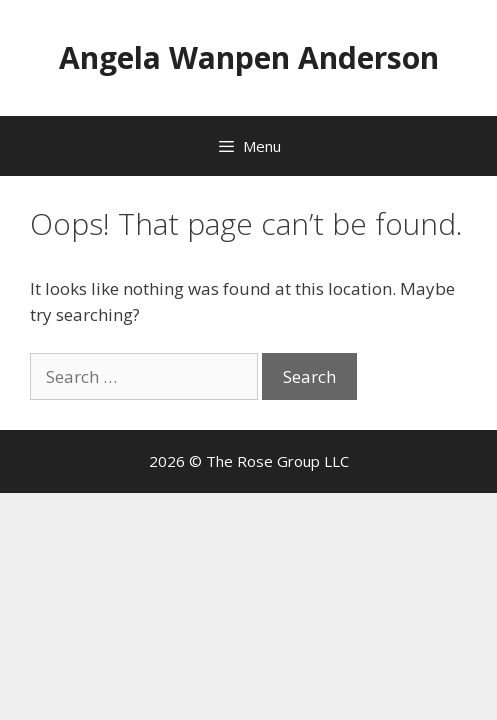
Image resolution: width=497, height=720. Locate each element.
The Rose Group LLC (277, 461)
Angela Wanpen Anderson (249, 57)
